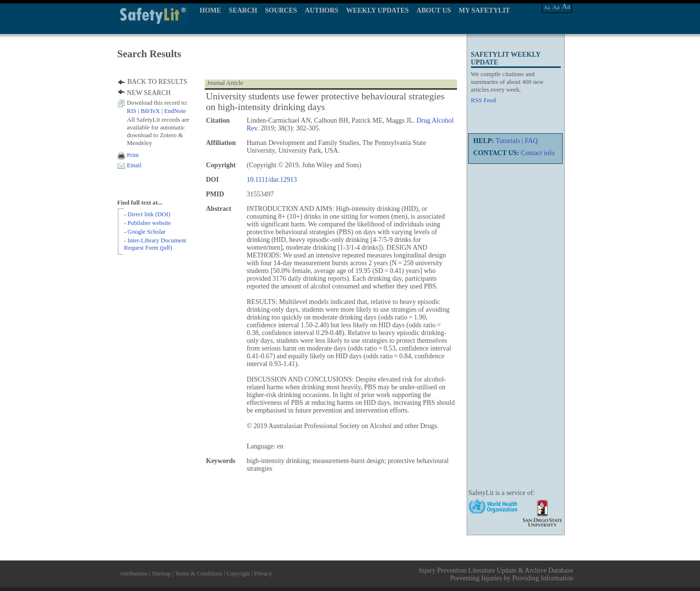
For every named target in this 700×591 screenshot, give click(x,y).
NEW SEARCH (149, 93)
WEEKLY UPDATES (378, 10)
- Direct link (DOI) (147, 214)
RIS (132, 111)
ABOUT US (434, 10)
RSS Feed (484, 100)
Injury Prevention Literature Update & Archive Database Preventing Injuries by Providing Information (496, 574)
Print (133, 155)
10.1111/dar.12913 (272, 180)
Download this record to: (158, 103)
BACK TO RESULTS (157, 82)
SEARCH (243, 10)
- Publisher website (148, 223)
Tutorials (508, 141)
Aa (547, 7)
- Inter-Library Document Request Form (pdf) (155, 244)
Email (134, 165)
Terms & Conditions (198, 574)
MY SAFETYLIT (485, 10)
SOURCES (281, 10)
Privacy (263, 574)
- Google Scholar (145, 232)
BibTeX (150, 111)
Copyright (238, 574)
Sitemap (161, 574)
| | (157, 111)
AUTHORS (321, 10)
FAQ (531, 141)
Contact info (538, 153)
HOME (211, 10)
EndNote (175, 111)
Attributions (134, 574)
